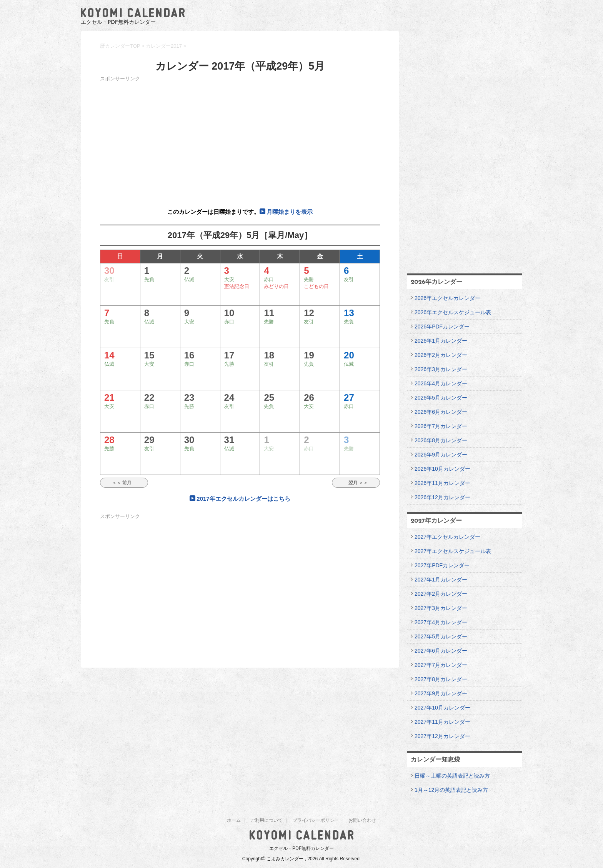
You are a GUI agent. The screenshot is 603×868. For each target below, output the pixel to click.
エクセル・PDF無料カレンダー (301, 848)
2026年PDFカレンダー (442, 327)
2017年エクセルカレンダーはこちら (243, 499)
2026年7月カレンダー (441, 426)
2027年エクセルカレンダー (447, 537)
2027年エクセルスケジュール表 (453, 551)
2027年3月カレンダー (441, 608)
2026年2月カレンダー (441, 355)
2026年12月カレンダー (442, 497)
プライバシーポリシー (316, 820)
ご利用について (267, 820)
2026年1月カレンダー (441, 341)
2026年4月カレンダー (441, 383)
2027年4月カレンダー (441, 622)
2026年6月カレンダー (441, 412)
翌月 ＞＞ (356, 483)
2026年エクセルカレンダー (447, 298)
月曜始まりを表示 (290, 212)
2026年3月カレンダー (441, 369)
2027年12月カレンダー (442, 736)
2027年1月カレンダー (441, 580)
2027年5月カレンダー (441, 636)
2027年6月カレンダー (441, 651)
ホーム (234, 820)
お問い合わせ (362, 820)
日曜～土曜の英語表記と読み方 (452, 776)
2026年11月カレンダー (442, 483)
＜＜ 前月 (124, 483)
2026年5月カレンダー (441, 398)
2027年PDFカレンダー (442, 565)
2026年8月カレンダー (441, 440)
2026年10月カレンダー (442, 469)
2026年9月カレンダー (441, 455)
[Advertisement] (240, 138)
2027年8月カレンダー (441, 679)
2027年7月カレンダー (441, 665)
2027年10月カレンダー (442, 708)
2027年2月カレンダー (441, 594)
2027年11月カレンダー (442, 722)
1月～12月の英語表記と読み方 (451, 790)
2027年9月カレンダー (441, 693)
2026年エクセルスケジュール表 (453, 312)
